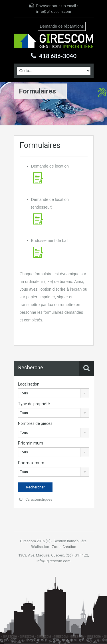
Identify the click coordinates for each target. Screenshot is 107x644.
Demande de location (50, 166)
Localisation (29, 384)
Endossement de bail (50, 241)
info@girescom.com (54, 11)
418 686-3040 (58, 56)
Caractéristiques (36, 499)
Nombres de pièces (35, 423)
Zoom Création (64, 547)
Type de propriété (34, 404)
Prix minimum (31, 443)
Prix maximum (31, 463)
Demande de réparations (62, 26)
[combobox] (54, 393)
